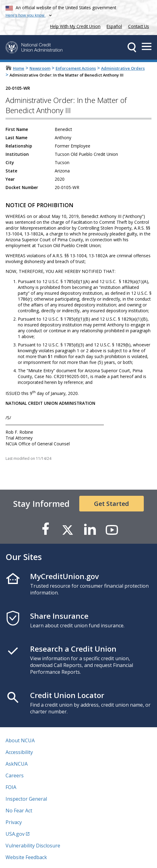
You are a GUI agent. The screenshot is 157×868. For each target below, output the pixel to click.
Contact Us (139, 26)
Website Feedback (26, 857)
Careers (15, 775)
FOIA (11, 787)
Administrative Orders (123, 68)
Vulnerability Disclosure (33, 846)
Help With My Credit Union (74, 26)
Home (19, 68)
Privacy (14, 822)
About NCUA (20, 740)
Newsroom (40, 68)
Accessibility (19, 752)
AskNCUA (17, 764)
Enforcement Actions (76, 68)
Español (114, 26)
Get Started (112, 504)
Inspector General (26, 799)
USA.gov (15, 834)
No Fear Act (19, 811)
